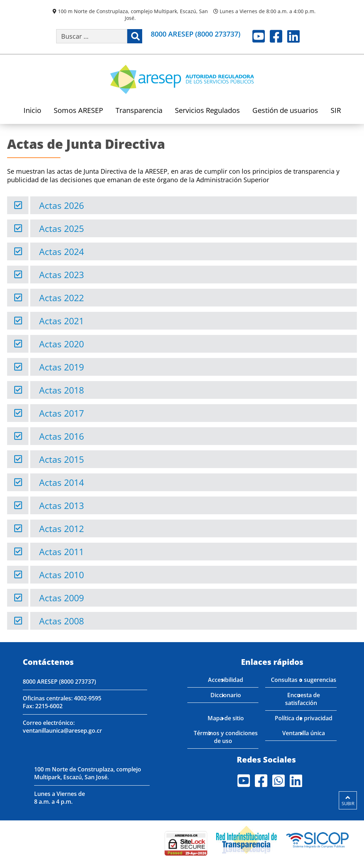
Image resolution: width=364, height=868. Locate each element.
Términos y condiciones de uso (226, 737)
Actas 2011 (61, 552)
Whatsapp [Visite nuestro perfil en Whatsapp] (279, 781)
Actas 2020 (61, 344)
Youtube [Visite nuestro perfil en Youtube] (259, 36)
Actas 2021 (61, 321)
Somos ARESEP (78, 111)
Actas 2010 (61, 575)
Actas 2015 (61, 459)
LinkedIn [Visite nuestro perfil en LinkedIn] (293, 36)
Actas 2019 (61, 367)
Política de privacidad (304, 718)
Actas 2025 (61, 228)
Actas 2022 (61, 298)
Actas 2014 (61, 482)
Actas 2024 (61, 251)
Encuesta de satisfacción (303, 699)
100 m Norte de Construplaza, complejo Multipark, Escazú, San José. (133, 15)
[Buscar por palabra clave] (92, 36)
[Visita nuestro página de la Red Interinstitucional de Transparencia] (247, 839)
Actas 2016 (61, 436)
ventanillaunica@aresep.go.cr (62, 731)
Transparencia (139, 111)
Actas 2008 (61, 621)
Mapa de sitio (226, 718)
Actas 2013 (61, 505)
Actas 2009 (61, 598)
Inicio (32, 111)
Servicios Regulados (207, 111)
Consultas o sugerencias (304, 680)
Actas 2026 (61, 205)
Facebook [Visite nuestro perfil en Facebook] (276, 36)
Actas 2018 (61, 390)
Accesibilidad (226, 680)
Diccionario (226, 695)
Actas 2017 (61, 413)
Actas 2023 (61, 275)
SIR (336, 111)
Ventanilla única (304, 733)
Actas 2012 (61, 528)
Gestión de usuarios (285, 111)
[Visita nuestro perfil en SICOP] (318, 839)
